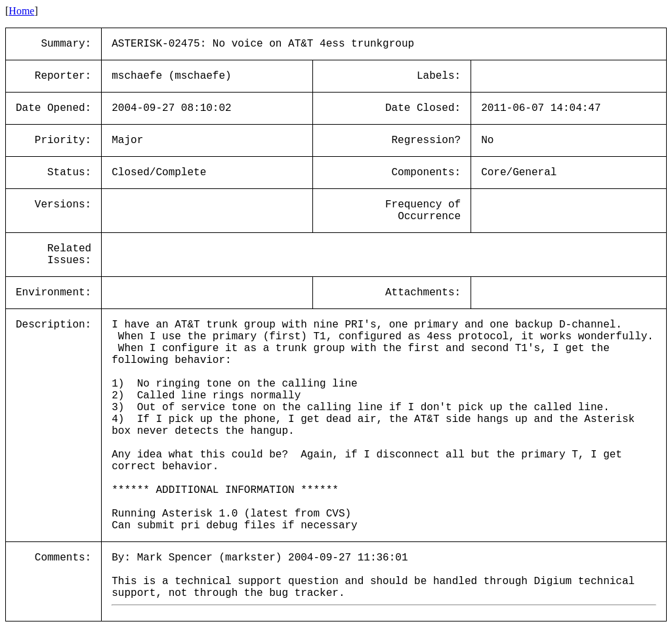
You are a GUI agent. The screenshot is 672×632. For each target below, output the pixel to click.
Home (21, 11)
